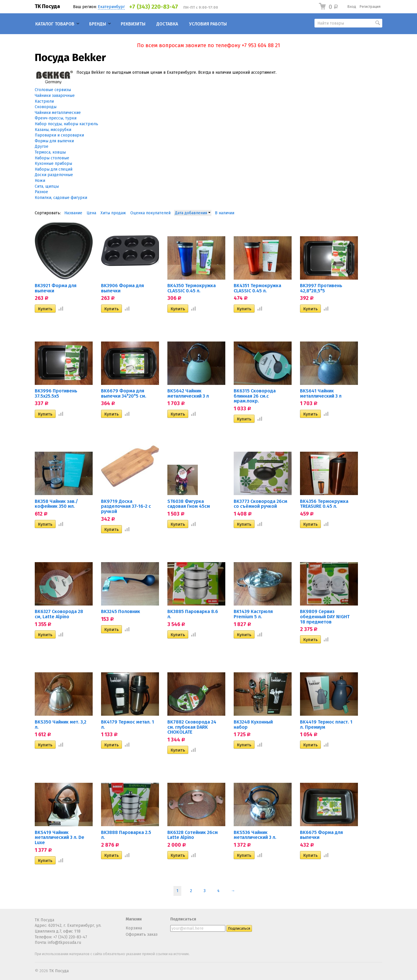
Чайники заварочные (55, 96)
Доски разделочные (54, 175)
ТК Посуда (47, 6)
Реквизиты (133, 24)
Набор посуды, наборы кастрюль (66, 124)
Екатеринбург (111, 7)
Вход (352, 7)
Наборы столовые (52, 158)
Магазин (134, 919)
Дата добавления (193, 213)
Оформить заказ (142, 934)
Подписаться (183, 919)
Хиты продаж (113, 213)
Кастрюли (44, 101)
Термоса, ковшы (50, 152)
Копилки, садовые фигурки (61, 198)
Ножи (40, 181)
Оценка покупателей (150, 213)
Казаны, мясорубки (53, 130)
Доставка (167, 24)
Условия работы (208, 24)
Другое (42, 146)
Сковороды (46, 107)
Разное (41, 192)
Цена (91, 213)
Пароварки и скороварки (59, 135)
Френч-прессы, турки (56, 118)
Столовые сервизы (53, 90)
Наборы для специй (54, 169)
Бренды (98, 24)
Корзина (134, 928)
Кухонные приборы (53, 164)
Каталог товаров (55, 24)
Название (73, 213)
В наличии (225, 213)
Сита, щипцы (47, 186)
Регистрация (370, 7)
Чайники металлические (58, 113)
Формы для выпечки (54, 141)
